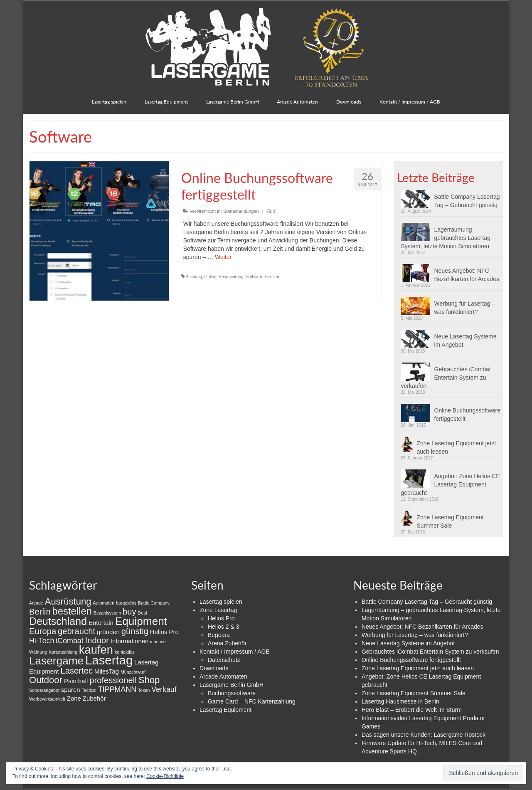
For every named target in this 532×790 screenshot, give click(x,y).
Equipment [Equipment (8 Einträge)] (141, 621)
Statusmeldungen (241, 211)
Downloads (214, 668)
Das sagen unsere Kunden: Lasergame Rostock (424, 735)
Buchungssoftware (232, 693)
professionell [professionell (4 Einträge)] (113, 680)
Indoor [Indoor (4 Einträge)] (97, 640)
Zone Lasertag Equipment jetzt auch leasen (457, 447)
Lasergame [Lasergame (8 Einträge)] (56, 661)
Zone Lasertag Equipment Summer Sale (450, 521)
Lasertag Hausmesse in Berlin (400, 701)
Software (254, 277)
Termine (272, 277)
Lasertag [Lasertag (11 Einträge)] (109, 660)
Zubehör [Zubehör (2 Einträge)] (94, 698)
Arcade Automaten (223, 676)
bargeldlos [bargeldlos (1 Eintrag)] (126, 603)
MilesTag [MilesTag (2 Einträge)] (107, 671)
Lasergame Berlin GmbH (232, 685)
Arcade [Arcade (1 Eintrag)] (36, 603)
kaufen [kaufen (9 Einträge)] (96, 650)
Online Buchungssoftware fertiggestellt (468, 415)
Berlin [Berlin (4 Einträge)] (40, 612)
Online (211, 277)
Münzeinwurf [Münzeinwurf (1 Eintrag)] (133, 672)
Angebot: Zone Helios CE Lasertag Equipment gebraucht (451, 484)
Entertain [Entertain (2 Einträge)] (101, 623)
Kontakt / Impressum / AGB (235, 652)
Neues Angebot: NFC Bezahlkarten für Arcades (467, 275)
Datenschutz (224, 660)
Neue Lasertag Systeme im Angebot (465, 341)
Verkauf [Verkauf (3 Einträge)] (164, 689)
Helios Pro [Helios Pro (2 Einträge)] (164, 632)
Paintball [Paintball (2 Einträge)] (76, 681)
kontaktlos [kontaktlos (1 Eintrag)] (125, 652)
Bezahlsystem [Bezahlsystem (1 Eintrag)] (107, 613)
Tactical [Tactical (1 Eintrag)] (89, 690)
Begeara (219, 635)
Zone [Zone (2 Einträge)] (74, 698)
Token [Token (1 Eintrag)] (144, 690)
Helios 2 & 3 (223, 627)
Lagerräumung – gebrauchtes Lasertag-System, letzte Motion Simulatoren (447, 238)
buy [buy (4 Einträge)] (129, 612)
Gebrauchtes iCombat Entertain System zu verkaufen (446, 378)
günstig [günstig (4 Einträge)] (135, 631)
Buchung (194, 277)
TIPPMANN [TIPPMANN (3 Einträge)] (117, 689)
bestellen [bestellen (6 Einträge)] (72, 611)
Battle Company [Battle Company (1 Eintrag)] (154, 603)
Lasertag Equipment (225, 710)
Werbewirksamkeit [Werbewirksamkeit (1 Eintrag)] (47, 699)
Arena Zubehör (227, 643)
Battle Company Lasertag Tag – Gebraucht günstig (467, 201)
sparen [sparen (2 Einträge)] (71, 690)
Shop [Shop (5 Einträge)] (149, 680)
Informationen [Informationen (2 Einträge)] (130, 641)
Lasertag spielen (221, 602)
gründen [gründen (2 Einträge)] (108, 632)
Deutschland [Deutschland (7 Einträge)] (58, 621)
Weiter (223, 257)
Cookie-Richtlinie (165, 776)
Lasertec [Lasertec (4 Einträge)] (76, 671)
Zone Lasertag (218, 610)
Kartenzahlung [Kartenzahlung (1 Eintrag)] (63, 652)
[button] (418, 199)
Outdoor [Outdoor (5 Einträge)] (46, 680)
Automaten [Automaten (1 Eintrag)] (104, 603)
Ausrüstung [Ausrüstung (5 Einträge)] (68, 601)
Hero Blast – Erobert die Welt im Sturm (412, 710)
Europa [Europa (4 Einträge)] (43, 631)
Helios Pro (221, 618)
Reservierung (231, 277)
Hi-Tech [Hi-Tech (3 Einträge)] (42, 641)
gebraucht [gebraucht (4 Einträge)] (76, 631)
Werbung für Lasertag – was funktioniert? (465, 308)
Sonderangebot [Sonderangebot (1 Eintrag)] (44, 690)
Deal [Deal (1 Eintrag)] (143, 613)
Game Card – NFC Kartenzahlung (252, 701)
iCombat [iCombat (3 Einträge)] (69, 641)
